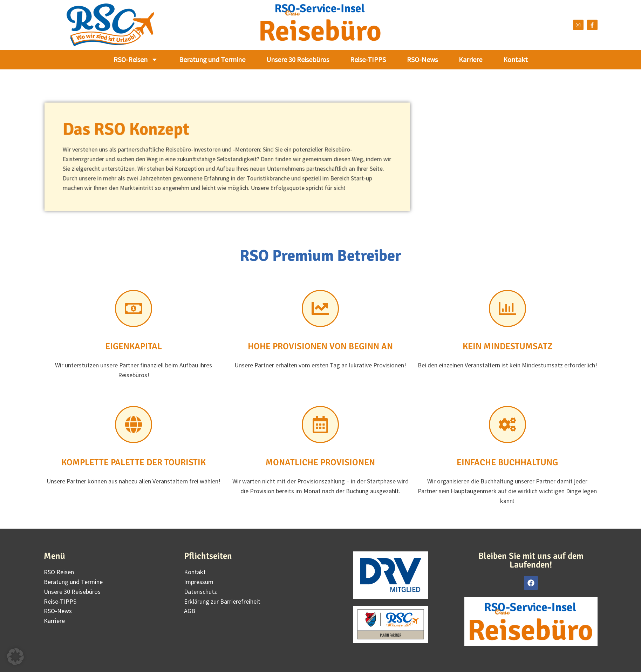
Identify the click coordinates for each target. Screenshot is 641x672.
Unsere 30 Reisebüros (298, 59)
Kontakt (516, 59)
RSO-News (422, 59)
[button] (15, 657)
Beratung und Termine (212, 59)
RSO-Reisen (136, 60)
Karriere (470, 59)
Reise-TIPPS (368, 59)
